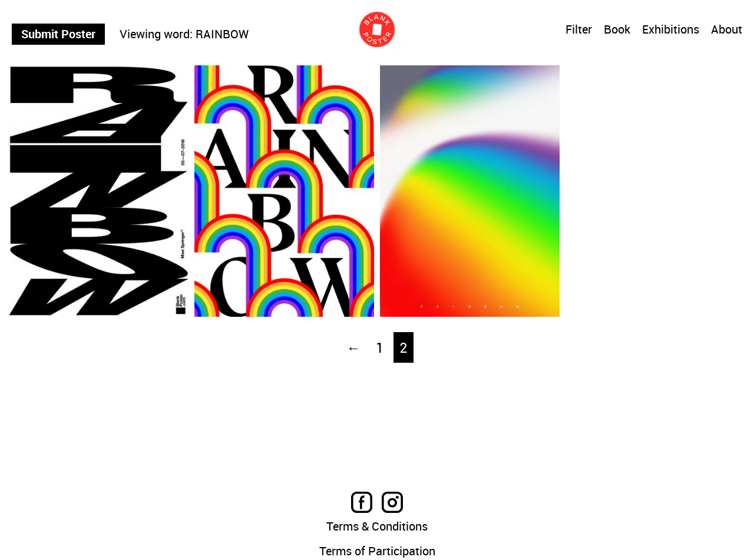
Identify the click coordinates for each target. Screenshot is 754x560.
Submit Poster (58, 34)
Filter (579, 30)
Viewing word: (156, 34)
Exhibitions (671, 30)
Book (617, 30)
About (727, 30)
